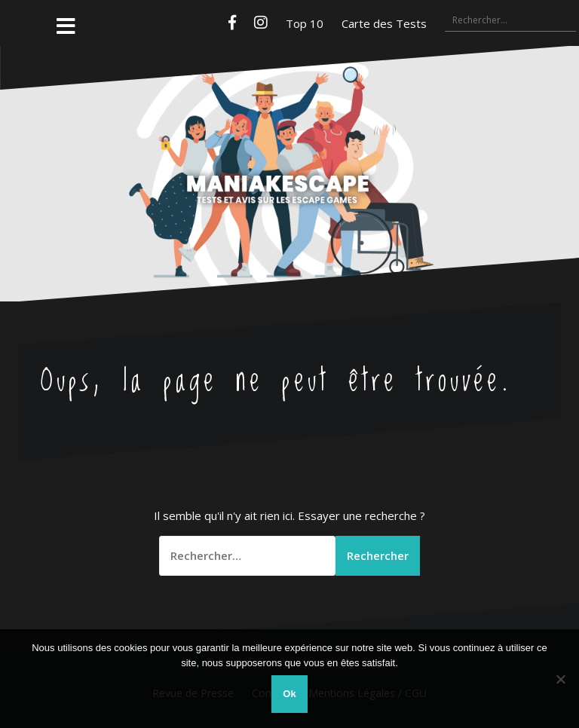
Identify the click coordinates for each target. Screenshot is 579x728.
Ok (289, 694)
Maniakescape (290, 144)
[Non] (560, 679)
